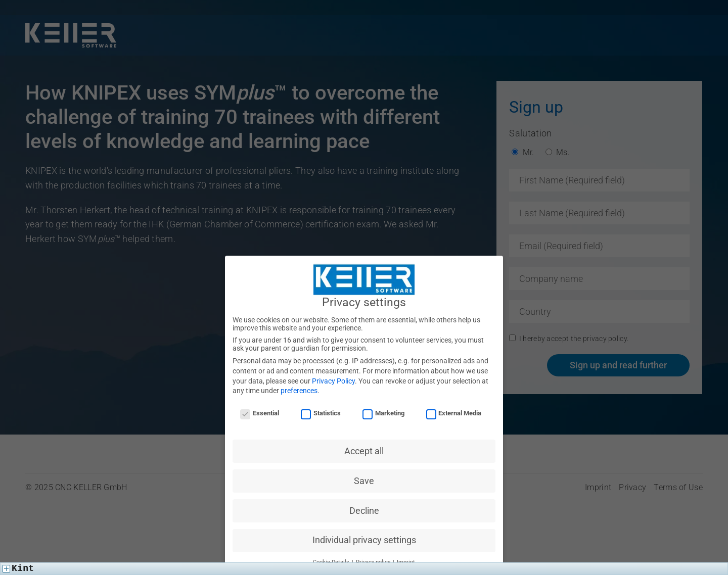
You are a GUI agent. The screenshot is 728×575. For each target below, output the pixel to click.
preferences (299, 392)
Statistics (321, 414)
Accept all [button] (364, 452)
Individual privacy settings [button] (364, 541)
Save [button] (364, 482)
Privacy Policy (333, 381)
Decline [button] (364, 511)
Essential (260, 414)
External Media (454, 414)
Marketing (383, 414)
